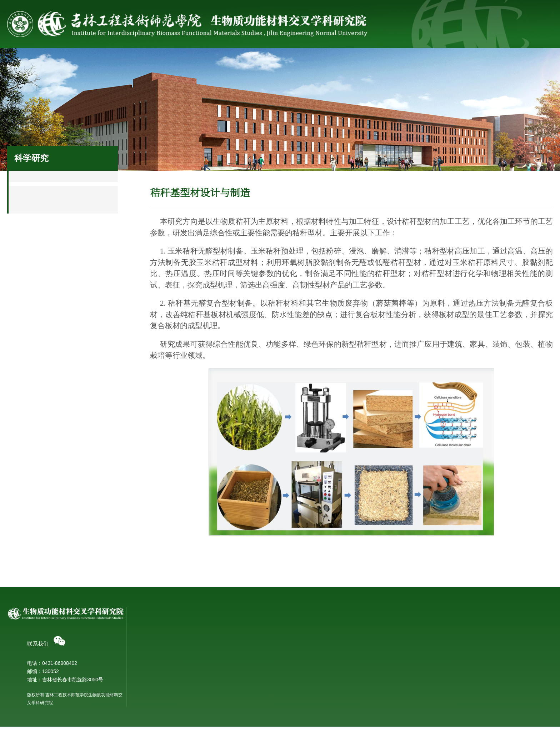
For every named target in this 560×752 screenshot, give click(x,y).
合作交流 (364, 61)
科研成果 (308, 61)
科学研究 (140, 61)
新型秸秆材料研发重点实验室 (479, 655)
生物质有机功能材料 (256, 655)
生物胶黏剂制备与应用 (258, 682)
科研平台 (252, 61)
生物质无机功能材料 (256, 645)
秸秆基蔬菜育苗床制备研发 (263, 692)
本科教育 (456, 711)
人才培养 (476, 61)
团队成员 (350, 655)
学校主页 (502, 14)
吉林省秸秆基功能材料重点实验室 (484, 645)
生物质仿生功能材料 (256, 664)
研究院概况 (84, 61)
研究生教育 (459, 721)
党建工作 (532, 61)
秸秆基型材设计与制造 (258, 673)
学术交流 (243, 711)
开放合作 (243, 721)
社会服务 (420, 61)
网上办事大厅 (535, 14)
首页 (28, 61)
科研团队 (196, 61)
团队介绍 (350, 645)
